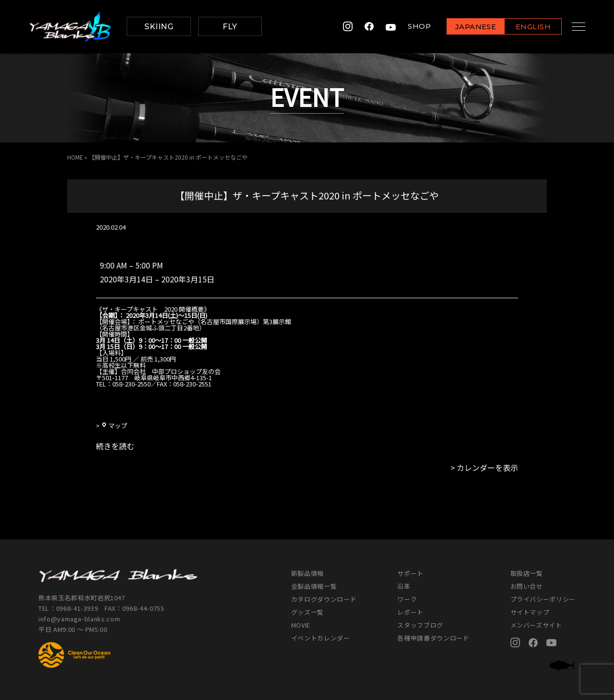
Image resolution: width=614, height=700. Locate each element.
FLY (230, 27)
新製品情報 (307, 573)
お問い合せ (527, 586)
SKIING (159, 27)
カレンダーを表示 (487, 467)
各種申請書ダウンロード (433, 638)
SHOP (412, 27)
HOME (75, 157)
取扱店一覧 (527, 573)
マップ (114, 426)
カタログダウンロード (324, 599)
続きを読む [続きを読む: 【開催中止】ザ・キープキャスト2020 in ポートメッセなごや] (115, 446)
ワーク (407, 599)
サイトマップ (530, 612)
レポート (410, 612)
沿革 (404, 586)
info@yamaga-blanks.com (79, 619)
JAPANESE (468, 27)
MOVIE (301, 625)
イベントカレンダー (321, 638)
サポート (410, 573)
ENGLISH (525, 27)
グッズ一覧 (307, 612)
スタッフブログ (420, 625)
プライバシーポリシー (543, 599)
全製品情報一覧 (314, 586)
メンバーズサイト (536, 625)
